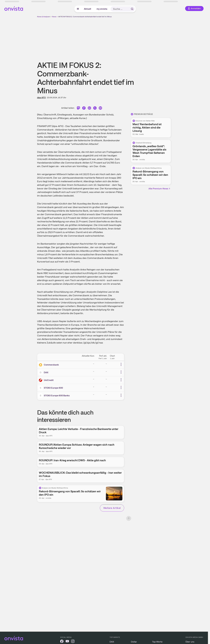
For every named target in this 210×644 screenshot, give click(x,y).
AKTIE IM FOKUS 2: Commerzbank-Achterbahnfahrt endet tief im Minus (85, 17)
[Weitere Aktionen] (121, 364)
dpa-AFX (41, 97)
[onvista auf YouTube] (67, 642)
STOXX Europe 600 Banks (57, 396)
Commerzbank (51, 365)
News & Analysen (44, 17)
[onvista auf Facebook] (62, 642)
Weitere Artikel (112, 508)
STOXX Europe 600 (53, 388)
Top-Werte (157, 642)
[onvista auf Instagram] (73, 642)
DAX (46, 372)
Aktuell (87, 9)
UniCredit (49, 380)
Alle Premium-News (159, 189)
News (54, 17)
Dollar (134, 642)
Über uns (190, 642)
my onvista (102, 9)
